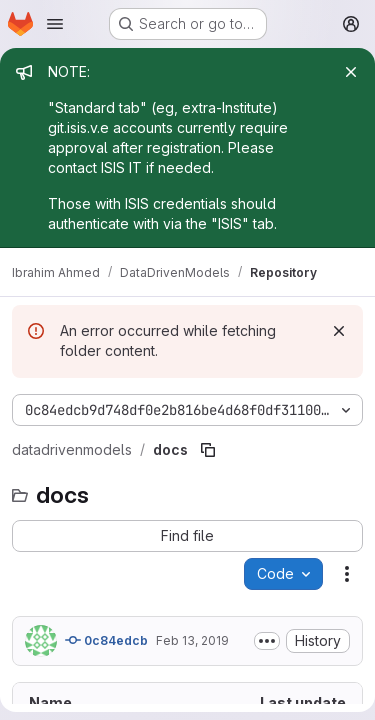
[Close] (351, 72)
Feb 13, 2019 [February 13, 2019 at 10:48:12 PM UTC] (192, 640)
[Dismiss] (339, 331)
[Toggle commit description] (267, 641)
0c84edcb (106, 640)
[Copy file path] (208, 450)
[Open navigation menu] (55, 24)
